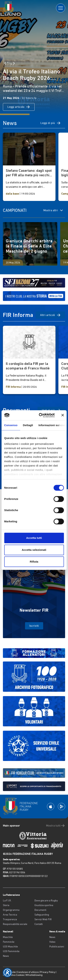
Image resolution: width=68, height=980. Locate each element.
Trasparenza (10, 919)
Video (52, 942)
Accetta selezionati (34, 550)
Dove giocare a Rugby (46, 900)
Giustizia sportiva (44, 905)
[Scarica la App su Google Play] (61, 807)
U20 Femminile (11, 951)
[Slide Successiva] (14, 63)
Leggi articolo (19, 107)
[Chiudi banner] (63, 415)
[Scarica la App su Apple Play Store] (51, 807)
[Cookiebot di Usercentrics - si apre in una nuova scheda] (41, 415)
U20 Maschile (10, 946)
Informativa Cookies (14, 975)
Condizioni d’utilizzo (28, 972)
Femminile (9, 942)
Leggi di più (51, 123)
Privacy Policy (48, 972)
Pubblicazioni (57, 946)
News (6, 956)
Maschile (8, 937)
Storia (6, 905)
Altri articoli (50, 315)
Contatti (39, 924)
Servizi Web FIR (43, 919)
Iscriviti (34, 626)
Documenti (40, 910)
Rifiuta (34, 562)
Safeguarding (42, 915)
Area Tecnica (10, 915)
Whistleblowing (34, 975)
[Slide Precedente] (5, 63)
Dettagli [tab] (28, 425)
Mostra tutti (56, 826)
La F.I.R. (7, 900)
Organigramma (11, 910)
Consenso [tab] (11, 425)
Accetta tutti (34, 538)
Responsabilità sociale (15, 924)
